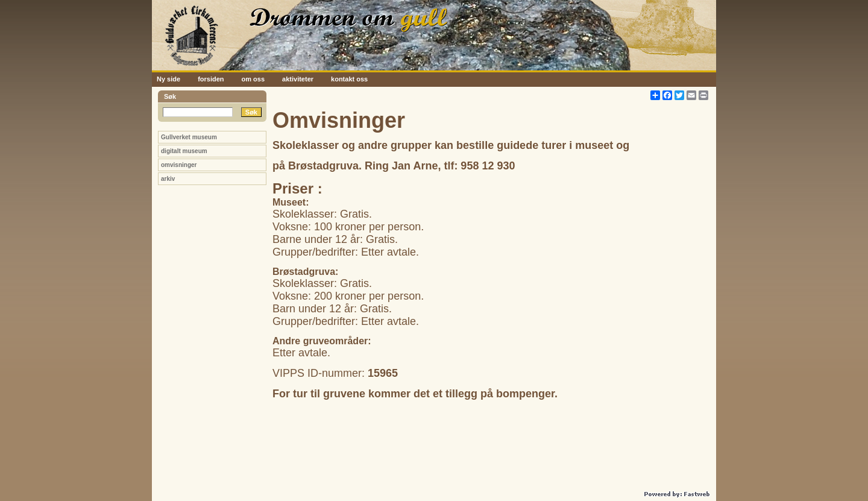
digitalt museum (184, 151)
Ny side (168, 79)
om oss (253, 79)
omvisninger (179, 165)
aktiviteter (298, 79)
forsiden (211, 79)
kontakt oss (349, 79)
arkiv (168, 179)
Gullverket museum (189, 137)
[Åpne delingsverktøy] (655, 95)
